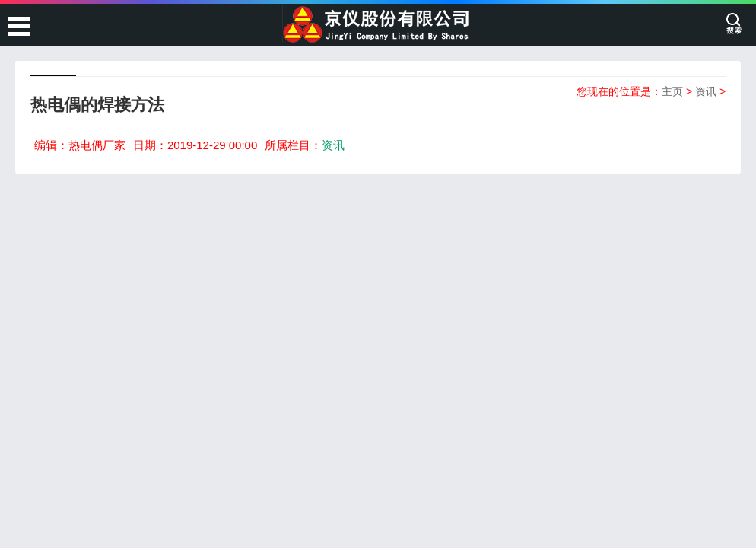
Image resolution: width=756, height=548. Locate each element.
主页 (672, 91)
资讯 (706, 91)
